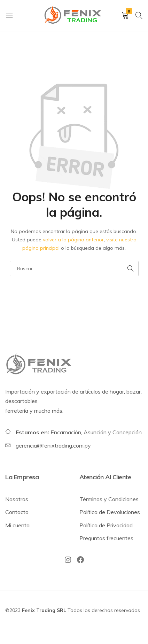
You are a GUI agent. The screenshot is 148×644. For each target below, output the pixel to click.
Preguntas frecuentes (106, 538)
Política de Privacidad (106, 525)
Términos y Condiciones (109, 499)
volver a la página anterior (73, 240)
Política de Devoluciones (110, 512)
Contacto (17, 512)
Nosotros (17, 499)
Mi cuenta (17, 525)
